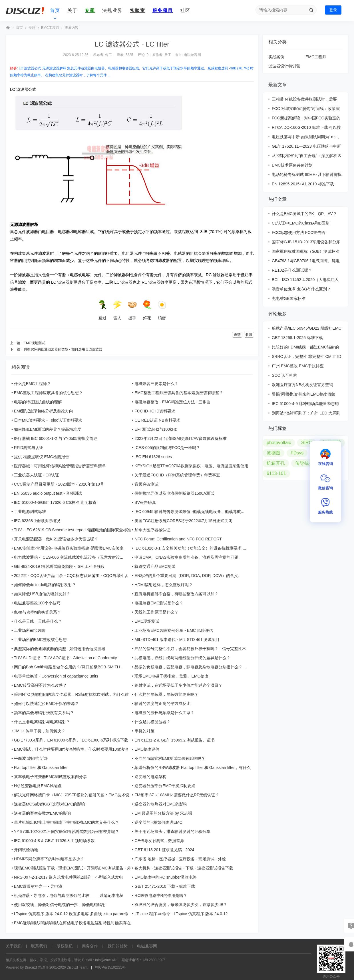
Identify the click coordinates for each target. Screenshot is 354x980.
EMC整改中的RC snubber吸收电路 (166, 877)
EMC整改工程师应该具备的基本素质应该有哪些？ (179, 393)
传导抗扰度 (307, 463)
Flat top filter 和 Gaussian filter (41, 767)
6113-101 (276, 473)
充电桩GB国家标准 (289, 298)
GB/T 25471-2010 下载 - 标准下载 (165, 886)
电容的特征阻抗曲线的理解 (38, 402)
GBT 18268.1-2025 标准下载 (297, 338)
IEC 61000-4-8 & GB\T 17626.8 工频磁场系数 (54, 841)
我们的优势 (118, 946)
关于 (73, 10)
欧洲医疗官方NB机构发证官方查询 (302, 385)
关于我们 (14, 946)
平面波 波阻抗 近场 (31, 758)
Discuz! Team (77, 967)
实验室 (138, 10)
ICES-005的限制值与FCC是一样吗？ (167, 448)
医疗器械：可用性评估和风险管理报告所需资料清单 (60, 466)
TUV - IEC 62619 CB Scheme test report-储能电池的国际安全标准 (73, 530)
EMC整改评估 (147, 749)
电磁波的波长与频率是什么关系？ (164, 713)
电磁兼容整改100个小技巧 (37, 603)
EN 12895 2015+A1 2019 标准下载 (303, 184)
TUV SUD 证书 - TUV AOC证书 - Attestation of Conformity (66, 658)
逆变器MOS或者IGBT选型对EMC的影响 (50, 804)
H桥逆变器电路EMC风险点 (38, 786)
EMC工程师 (50, 28)
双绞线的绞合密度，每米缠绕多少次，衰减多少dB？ (181, 905)
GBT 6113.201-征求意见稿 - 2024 (164, 850)
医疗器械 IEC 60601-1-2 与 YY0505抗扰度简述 (56, 438)
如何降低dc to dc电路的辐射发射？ (45, 585)
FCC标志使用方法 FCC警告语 (298, 233)
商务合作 (90, 946)
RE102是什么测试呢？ (292, 270)
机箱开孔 (276, 463)
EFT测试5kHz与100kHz (156, 429)
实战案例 (276, 57)
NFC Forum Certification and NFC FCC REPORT (178, 539)
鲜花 (147, 310)
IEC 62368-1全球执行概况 (37, 521)
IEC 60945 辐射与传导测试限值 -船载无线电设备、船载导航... (189, 512)
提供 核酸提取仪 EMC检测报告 (42, 457)
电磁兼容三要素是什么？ (156, 384)
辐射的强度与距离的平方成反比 (162, 704)
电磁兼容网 (192, 55)
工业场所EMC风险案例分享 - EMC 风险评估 (174, 630)
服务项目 (163, 10)
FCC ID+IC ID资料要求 (155, 411)
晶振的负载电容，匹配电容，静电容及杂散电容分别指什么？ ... (191, 667)
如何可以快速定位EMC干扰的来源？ (46, 704)
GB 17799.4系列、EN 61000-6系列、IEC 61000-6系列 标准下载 (71, 740)
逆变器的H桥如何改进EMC (158, 822)
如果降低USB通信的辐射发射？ (42, 594)
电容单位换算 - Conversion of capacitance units (56, 676)
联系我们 (39, 946)
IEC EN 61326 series (153, 457)
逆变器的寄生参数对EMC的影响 (42, 813)
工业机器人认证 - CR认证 (37, 475)
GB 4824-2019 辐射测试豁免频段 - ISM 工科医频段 (59, 566)
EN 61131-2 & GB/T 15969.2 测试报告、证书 (175, 740)
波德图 (273, 453)
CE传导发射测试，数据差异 (159, 841)
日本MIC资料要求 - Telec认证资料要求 (48, 420)
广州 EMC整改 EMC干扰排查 (298, 366)
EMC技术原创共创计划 (292, 165)
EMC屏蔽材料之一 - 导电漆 (38, 886)
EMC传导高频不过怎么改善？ (40, 685)
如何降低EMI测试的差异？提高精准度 (48, 429)
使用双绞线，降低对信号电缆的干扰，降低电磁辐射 (60, 905)
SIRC (307, 443)
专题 (90, 10)
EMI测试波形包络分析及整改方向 (44, 411)
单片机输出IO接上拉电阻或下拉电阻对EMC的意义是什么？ (67, 822)
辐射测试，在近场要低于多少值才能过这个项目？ (178, 685)
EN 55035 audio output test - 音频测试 (48, 493)
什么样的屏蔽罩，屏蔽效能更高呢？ (166, 694)
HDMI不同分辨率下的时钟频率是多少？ (49, 859)
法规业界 (112, 10)
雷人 (117, 310)
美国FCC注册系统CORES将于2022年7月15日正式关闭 (183, 521)
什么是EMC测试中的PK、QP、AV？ (304, 214)
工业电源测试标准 (30, 512)
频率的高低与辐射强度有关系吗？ (44, 713)
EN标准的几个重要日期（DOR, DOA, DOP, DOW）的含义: (187, 576)
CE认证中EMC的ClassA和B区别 (301, 223)
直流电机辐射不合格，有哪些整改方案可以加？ (176, 594)
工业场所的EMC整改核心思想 (40, 640)
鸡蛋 (162, 310)
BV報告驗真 (145, 502)
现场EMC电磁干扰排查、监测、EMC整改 (171, 676)
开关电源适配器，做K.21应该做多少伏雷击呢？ (56, 539)
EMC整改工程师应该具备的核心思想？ (48, 393)
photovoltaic (279, 443)
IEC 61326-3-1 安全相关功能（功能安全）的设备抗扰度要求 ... (190, 548)
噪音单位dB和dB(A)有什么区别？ (301, 289)
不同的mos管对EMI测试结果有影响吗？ (170, 758)
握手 (132, 310)
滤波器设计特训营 (284, 66)
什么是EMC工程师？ (32, 384)
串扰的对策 (144, 731)
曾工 (108, 55)
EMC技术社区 (8, 28)
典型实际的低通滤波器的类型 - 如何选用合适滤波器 (63, 349)
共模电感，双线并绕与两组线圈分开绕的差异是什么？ (182, 658)
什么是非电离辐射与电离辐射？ (42, 722)
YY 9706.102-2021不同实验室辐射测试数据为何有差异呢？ (67, 831)
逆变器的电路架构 (150, 777)
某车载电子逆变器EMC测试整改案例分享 (50, 777)
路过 (102, 310)
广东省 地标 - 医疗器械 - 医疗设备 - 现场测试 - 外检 (180, 859)
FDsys (297, 453)
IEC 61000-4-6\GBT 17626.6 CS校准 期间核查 (55, 502)
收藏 (249, 335)
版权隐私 (65, 946)
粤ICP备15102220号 (110, 967)
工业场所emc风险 (30, 630)
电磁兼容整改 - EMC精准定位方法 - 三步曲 (172, 402)
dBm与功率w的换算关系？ (38, 612)
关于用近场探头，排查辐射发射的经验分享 (172, 831)
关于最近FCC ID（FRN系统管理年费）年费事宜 (177, 475)
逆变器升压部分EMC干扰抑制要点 (165, 786)
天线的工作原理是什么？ (156, 612)
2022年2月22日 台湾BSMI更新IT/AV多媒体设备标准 (181, 438)
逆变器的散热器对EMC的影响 (161, 804)
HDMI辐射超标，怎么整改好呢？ (164, 585)
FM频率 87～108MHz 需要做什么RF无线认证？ (177, 795)
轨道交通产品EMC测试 (155, 566)
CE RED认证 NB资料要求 (157, 420)
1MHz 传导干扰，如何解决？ (40, 731)
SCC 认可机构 (284, 375)
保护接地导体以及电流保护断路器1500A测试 (174, 493)
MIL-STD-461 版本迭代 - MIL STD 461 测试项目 (177, 640)
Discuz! (31, 967)
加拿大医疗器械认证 (152, 530)
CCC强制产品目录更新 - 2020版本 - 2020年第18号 (59, 484)
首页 (55, 10)
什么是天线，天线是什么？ (38, 621)
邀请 (237, 335)
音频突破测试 (146, 484)
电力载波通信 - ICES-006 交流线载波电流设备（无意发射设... (69, 557)
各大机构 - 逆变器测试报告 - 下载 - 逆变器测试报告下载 (184, 868)
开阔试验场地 (26, 850)
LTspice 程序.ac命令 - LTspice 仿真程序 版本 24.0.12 (181, 914)
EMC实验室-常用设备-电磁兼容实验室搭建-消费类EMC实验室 (69, 548)
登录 (333, 10)
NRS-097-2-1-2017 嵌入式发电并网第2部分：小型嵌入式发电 (69, 877)
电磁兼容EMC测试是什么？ (159, 603)
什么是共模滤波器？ (152, 722)
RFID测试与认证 (29, 448)
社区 (185, 10)
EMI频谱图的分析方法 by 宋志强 (163, 813)
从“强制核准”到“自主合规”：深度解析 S (306, 156)
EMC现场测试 (34, 343)
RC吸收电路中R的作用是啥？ (161, 895)
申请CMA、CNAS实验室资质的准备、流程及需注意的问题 (186, 557)
